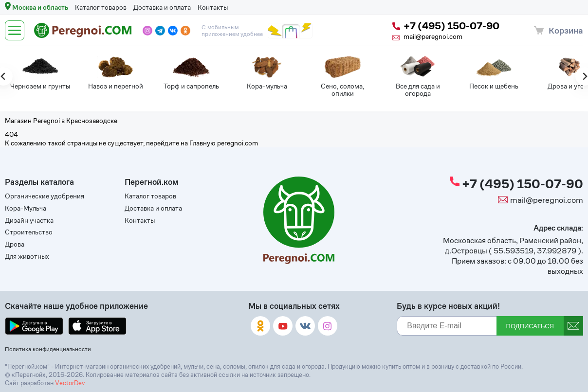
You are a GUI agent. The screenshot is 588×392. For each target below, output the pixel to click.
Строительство (29, 232)
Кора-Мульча (26, 208)
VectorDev (70, 383)
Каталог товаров (101, 7)
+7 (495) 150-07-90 (446, 26)
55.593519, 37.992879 (535, 251)
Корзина (566, 30)
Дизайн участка (29, 221)
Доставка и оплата (162, 7)
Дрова (15, 244)
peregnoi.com (238, 143)
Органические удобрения (45, 196)
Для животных (27, 257)
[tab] (294, 99)
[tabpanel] (31, 75)
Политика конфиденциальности (48, 349)
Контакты (213, 7)
